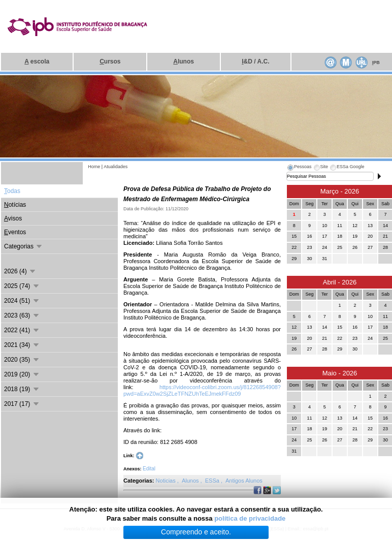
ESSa (213, 481)
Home (94, 167)
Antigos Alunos (244, 481)
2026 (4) (20, 271)
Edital (149, 469)
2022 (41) (22, 330)
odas (12, 191)
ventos (15, 232)
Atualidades (116, 167)
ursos (110, 61)
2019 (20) (22, 374)
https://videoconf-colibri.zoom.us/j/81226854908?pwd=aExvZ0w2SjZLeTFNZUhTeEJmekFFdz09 (202, 390)
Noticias (167, 481)
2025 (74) (22, 286)
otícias (15, 205)
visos (13, 218)
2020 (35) (22, 360)
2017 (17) (22, 404)
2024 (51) (22, 301)
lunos (184, 61)
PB (376, 62)
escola (37, 61)
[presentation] (299, 168)
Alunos (191, 481)
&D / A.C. (255, 61)
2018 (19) (22, 389)
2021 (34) (22, 345)
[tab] (299, 168)
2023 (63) (22, 315)
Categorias (24, 246)
